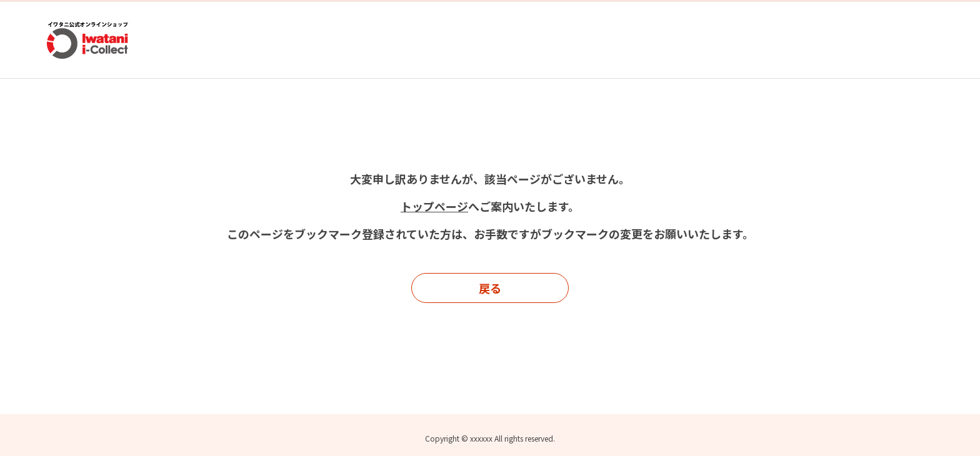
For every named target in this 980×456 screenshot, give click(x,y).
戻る (490, 288)
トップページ (434, 206)
